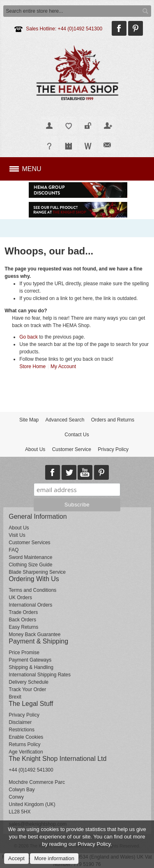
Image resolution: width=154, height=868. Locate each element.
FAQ (14, 550)
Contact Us (77, 435)
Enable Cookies (26, 737)
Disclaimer (20, 722)
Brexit (15, 697)
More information (54, 858)
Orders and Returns (113, 420)
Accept (16, 858)
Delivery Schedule (29, 682)
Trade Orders (23, 612)
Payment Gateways (30, 660)
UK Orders (20, 598)
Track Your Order (27, 689)
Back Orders (22, 620)
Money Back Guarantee (34, 634)
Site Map (29, 420)
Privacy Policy (113, 449)
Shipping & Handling (31, 667)
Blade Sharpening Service (37, 572)
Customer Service (72, 449)
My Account (63, 366)
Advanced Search (65, 420)
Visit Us (17, 535)
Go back (29, 337)
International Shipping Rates (40, 675)
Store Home (32, 366)
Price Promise (24, 653)
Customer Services (29, 543)
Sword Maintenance (30, 557)
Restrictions (22, 730)
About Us (35, 449)
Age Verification (26, 752)
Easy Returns (23, 627)
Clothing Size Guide (30, 565)
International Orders (30, 605)
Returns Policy (24, 744)
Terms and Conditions (32, 590)
